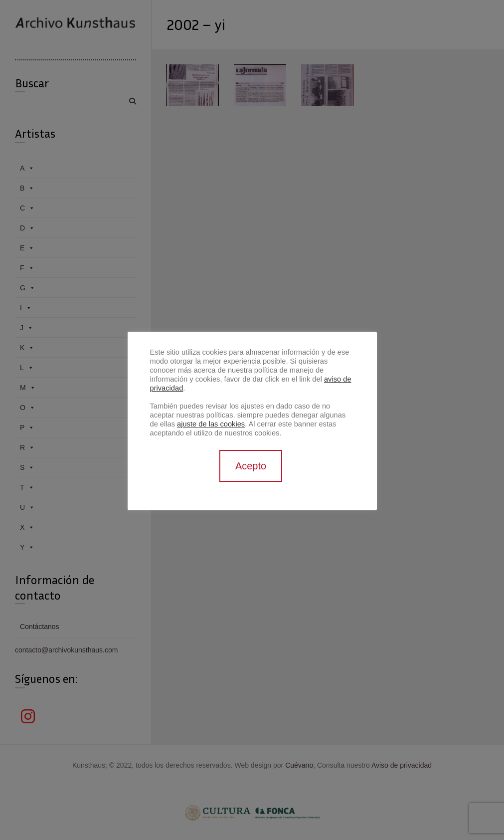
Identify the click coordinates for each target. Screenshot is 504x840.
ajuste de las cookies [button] (211, 424)
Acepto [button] (251, 466)
